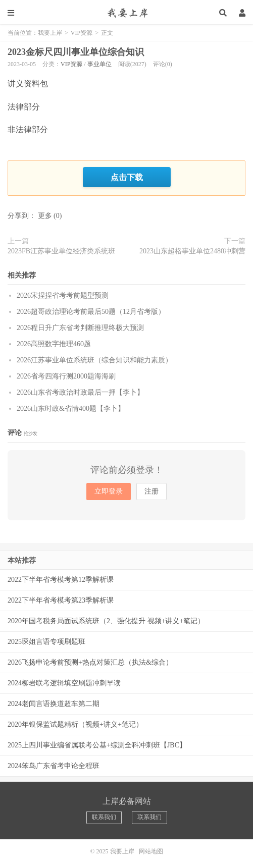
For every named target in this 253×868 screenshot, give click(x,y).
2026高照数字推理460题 (54, 344)
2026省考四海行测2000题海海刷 (66, 376)
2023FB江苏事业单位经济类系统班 (61, 251)
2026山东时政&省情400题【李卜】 (71, 409)
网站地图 (151, 851)
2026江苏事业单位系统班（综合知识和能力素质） (94, 360)
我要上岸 (126, 13)
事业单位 (99, 64)
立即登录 (109, 491)
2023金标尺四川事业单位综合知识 (76, 52)
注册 (151, 491)
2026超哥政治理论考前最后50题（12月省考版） (91, 312)
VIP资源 (82, 33)
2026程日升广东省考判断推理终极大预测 (80, 328)
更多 (45, 216)
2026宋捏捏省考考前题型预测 (63, 295)
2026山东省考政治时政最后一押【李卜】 (80, 392)
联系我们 (104, 817)
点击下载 (127, 177)
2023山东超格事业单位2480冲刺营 (192, 251)
